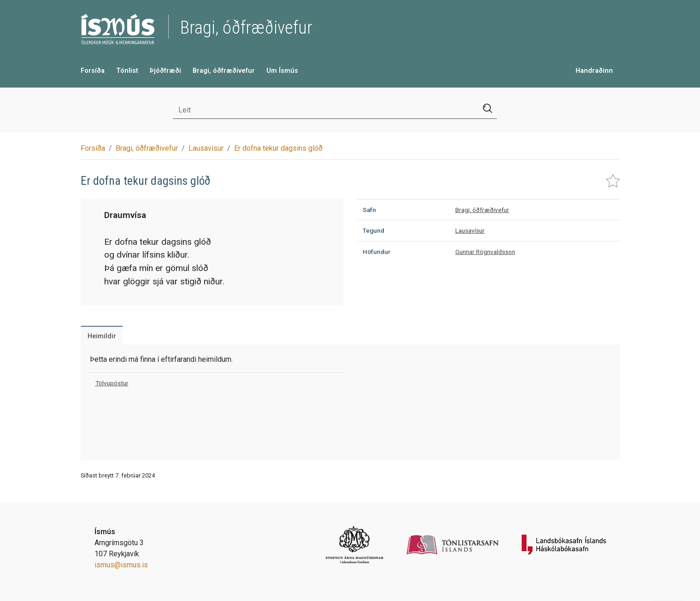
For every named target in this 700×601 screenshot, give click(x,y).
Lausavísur (206, 148)
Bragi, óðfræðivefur (224, 71)
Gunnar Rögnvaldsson (485, 252)
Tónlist (127, 71)
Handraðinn (594, 71)
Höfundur (376, 252)
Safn (369, 210)
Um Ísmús (282, 71)
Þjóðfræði (165, 71)
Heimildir (102, 336)
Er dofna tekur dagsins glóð (278, 148)
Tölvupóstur (112, 383)
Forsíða (93, 71)
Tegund (374, 230)
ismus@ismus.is (121, 565)
